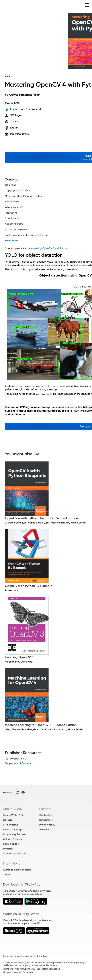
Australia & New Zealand (17, 870)
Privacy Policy (47, 825)
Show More (11, 241)
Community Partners (15, 834)
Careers (8, 820)
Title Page (11, 185)
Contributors (12, 218)
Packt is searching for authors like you (26, 235)
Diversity (8, 849)
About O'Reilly (13, 809)
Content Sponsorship (15, 853)
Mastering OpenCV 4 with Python (24, 196)
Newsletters (46, 820)
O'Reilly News (11, 825)
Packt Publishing (20, 134)
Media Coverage (13, 829)
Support (45, 809)
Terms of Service (11, 969)
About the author (15, 224)
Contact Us (46, 815)
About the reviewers (16, 229)
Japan (7, 874)
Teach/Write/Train (14, 815)
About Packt (12, 202)
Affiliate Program (13, 839)
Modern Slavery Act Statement (18, 972)
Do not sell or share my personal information (25, 956)
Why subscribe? (14, 207)
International (12, 863)
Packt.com (11, 213)
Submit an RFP (11, 844)
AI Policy (44, 829)
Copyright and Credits (18, 191)
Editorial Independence (48, 969)
